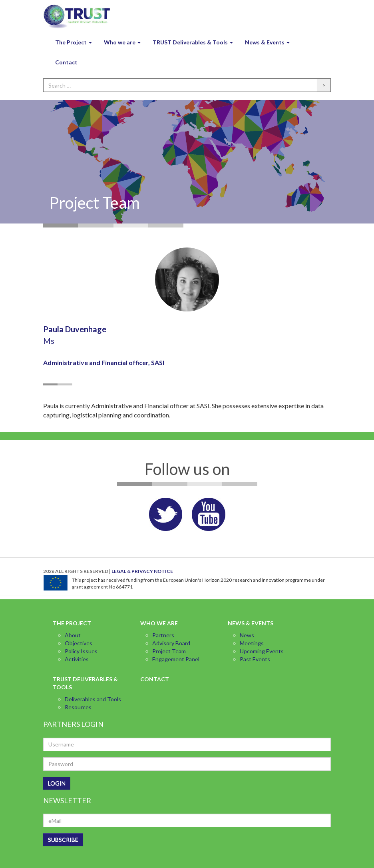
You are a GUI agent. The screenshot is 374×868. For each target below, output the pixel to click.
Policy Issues (81, 651)
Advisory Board (171, 643)
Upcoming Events (262, 651)
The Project (74, 42)
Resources (78, 707)
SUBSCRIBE (63, 839)
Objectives (79, 643)
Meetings (252, 643)
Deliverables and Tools (93, 699)
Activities (77, 659)
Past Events (255, 659)
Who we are (122, 42)
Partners (163, 635)
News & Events (267, 42)
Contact (66, 62)
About (73, 635)
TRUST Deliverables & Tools (193, 42)
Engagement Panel (176, 659)
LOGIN (57, 783)
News (247, 635)
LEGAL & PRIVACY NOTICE (142, 571)
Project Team (169, 651)
